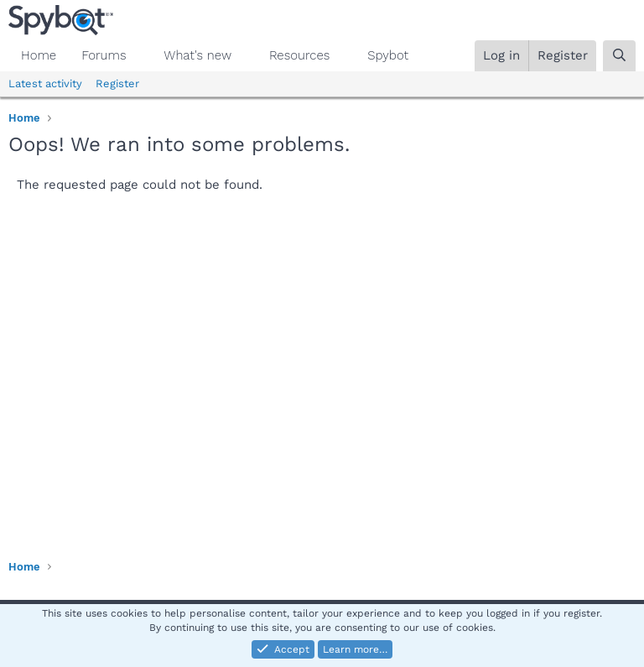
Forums (104, 55)
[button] (139, 56)
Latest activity (45, 83)
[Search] (619, 56)
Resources (299, 55)
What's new (197, 55)
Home (39, 55)
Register (117, 83)
